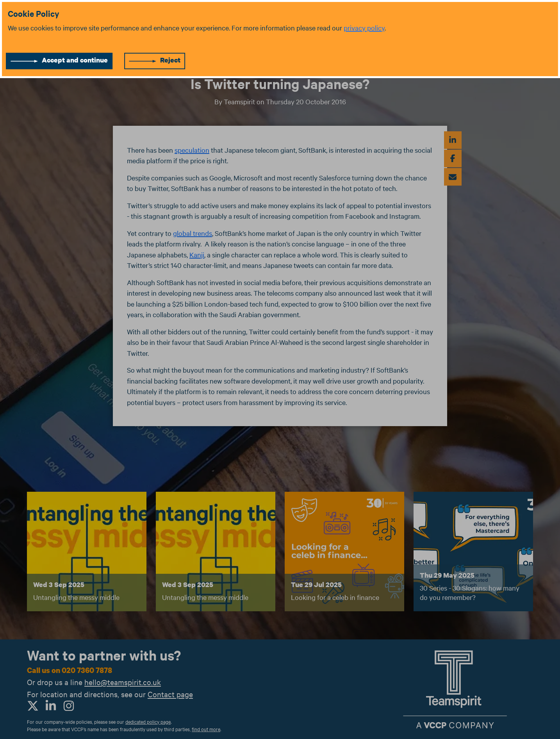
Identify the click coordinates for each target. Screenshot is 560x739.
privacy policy (364, 28)
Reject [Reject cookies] (170, 60)
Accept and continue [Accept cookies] (75, 60)
